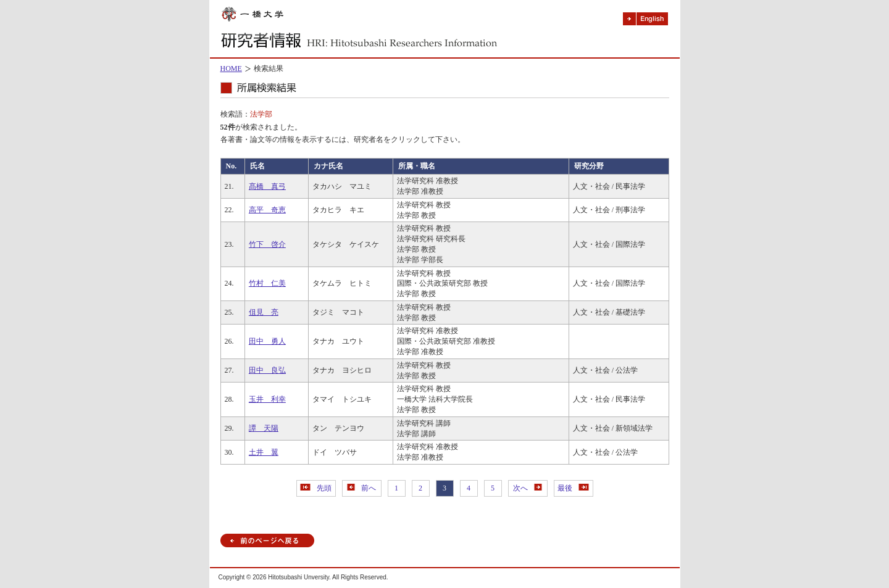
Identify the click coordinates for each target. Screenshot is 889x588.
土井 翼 (264, 452)
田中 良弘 (267, 370)
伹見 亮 (264, 312)
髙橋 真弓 (267, 186)
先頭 (316, 488)
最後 (573, 488)
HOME (231, 68)
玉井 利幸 (267, 399)
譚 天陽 (264, 428)
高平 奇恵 (267, 210)
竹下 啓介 (267, 244)
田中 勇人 (267, 341)
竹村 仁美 (267, 283)
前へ (361, 488)
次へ (528, 488)
